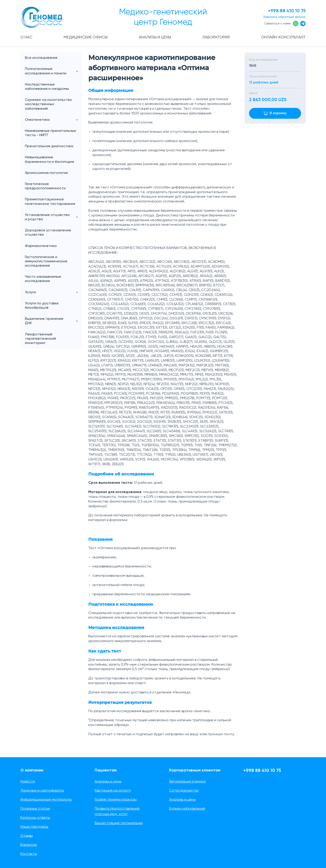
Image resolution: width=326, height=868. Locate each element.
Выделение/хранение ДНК (53, 321)
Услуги (53, 293)
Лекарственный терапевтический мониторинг (40, 339)
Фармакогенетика (41, 246)
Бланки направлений (187, 809)
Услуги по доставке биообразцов (42, 306)
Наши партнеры (34, 827)
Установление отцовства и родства (53, 217)
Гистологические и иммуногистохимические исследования (46, 261)
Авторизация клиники (187, 782)
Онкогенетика (53, 120)
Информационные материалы (46, 800)
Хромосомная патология (46, 173)
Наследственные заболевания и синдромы (47, 87)
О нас (27, 37)
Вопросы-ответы (35, 818)
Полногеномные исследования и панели (53, 71)
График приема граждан (116, 800)
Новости (28, 782)
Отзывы (27, 836)
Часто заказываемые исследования (43, 279)
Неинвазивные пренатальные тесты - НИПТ (50, 133)
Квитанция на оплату (113, 791)
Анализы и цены (155, 37)
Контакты (29, 854)
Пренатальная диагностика (49, 147)
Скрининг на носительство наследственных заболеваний (48, 104)
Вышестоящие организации (119, 823)
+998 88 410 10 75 (285, 11)
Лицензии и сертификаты (42, 791)
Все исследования (41, 58)
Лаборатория (215, 37)
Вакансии (29, 845)
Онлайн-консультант (282, 37)
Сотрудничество (184, 791)
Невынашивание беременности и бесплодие (50, 160)
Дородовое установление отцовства (48, 233)
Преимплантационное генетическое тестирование (50, 202)
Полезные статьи (35, 809)
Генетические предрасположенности (45, 186)
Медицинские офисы (86, 37)
